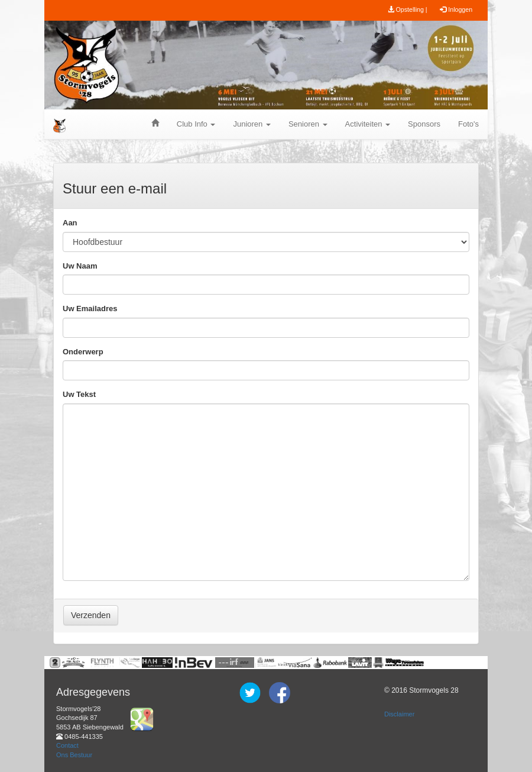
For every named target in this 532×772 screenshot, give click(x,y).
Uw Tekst (79, 394)
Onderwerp (83, 352)
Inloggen (456, 9)
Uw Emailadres (90, 309)
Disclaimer (399, 714)
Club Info (196, 124)
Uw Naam (80, 266)
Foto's (468, 124)
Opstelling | (408, 9)
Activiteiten (368, 124)
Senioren (308, 124)
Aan (70, 223)
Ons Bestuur (74, 755)
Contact (67, 745)
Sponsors (424, 124)
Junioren (252, 124)
